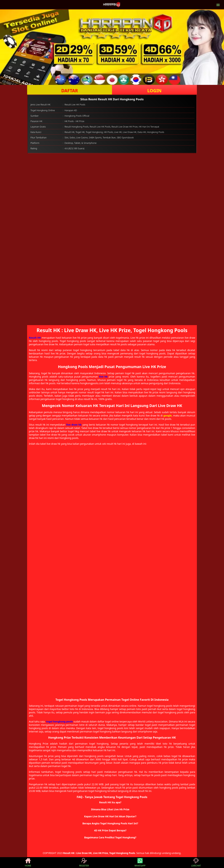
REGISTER (84, 863)
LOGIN (154, 90)
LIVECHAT (196, 863)
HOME (28, 863)
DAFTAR (70, 90)
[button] (112, 802)
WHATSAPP (140, 863)
